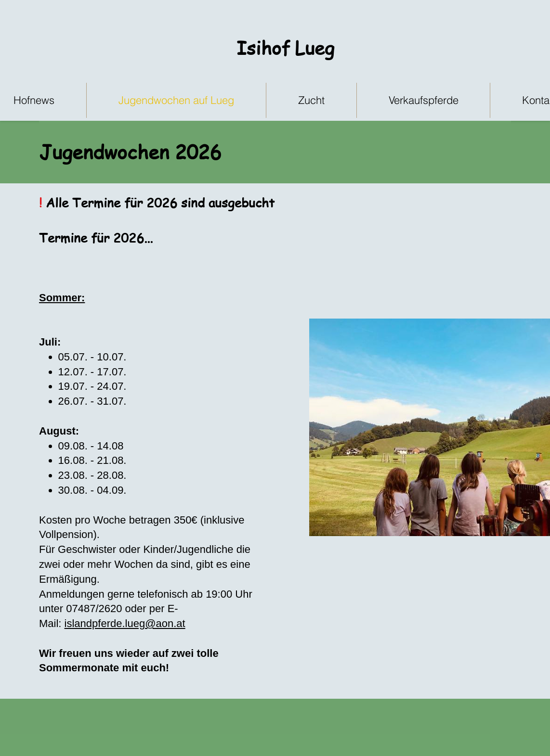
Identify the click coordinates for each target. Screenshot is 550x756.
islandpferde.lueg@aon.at (125, 623)
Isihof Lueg (285, 48)
